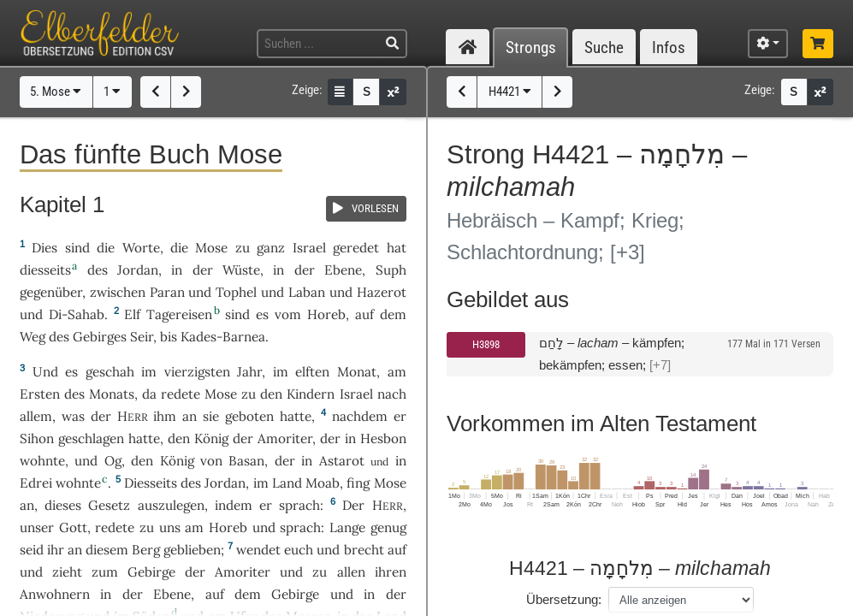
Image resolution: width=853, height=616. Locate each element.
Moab (323, 483)
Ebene (343, 270)
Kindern (311, 394)
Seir (142, 337)
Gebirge (151, 572)
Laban (307, 292)
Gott (73, 527)
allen (351, 572)
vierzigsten (197, 372)
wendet (258, 550)
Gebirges (100, 337)
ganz (271, 248)
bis (169, 337)
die (179, 248)
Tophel (236, 292)
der (330, 438)
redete (181, 394)
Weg (33, 337)
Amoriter (285, 438)
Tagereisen (179, 314)
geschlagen (91, 438)
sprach (299, 505)
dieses (63, 505)
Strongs (531, 47)
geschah (110, 372)
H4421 (510, 92)
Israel (309, 248)
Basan (246, 461)
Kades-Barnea (223, 337)
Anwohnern (55, 594)
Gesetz (109, 505)
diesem (107, 550)
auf (397, 550)
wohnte (42, 461)
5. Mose (56, 92)
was (73, 416)
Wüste (241, 270)
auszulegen (171, 505)
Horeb (326, 314)
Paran (167, 292)
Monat (357, 372)
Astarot (342, 461)
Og (113, 461)
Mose (211, 248)
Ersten (40, 394)
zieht (67, 572)
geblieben (192, 550)
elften (312, 372)
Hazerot (382, 292)
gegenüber (51, 292)
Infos (669, 47)
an (190, 416)
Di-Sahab (77, 314)
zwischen (118, 292)
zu (243, 248)
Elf (132, 314)
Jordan (138, 270)
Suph (391, 270)
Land (287, 483)
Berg (146, 550)
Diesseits (151, 483)
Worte (141, 248)
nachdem (360, 416)
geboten (249, 416)
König (211, 438)
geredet (356, 248)
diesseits (45, 270)
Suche (604, 47)
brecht (364, 550)
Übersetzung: (564, 599)
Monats (112, 394)
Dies (44, 248)
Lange (347, 527)
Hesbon (383, 438)
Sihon (37, 438)
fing (358, 483)
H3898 (486, 344)
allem (36, 416)
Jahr (249, 372)
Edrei (36, 483)
